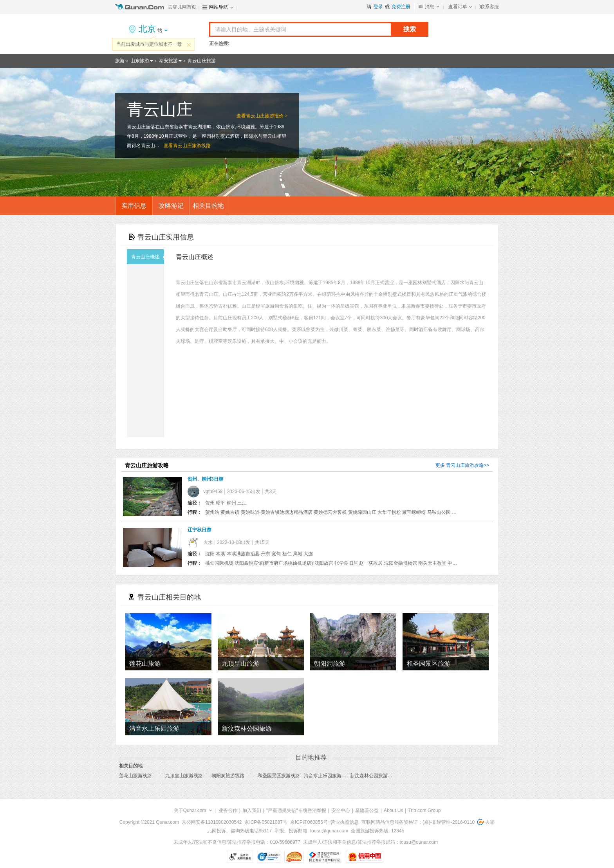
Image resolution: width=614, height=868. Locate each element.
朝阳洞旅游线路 (228, 776)
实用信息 (134, 206)
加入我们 (252, 810)
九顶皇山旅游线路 (184, 776)
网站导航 (219, 7)
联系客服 (489, 7)
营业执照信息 (345, 822)
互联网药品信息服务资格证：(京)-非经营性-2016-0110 (418, 822)
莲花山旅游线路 (135, 776)
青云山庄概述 (148, 257)
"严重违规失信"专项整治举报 (296, 810)
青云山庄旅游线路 (192, 146)
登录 (378, 7)
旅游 (120, 61)
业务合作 (228, 810)
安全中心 (341, 810)
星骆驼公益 (367, 810)
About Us (393, 810)
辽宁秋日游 (199, 530)
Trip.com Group (424, 810)
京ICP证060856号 (309, 822)
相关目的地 (208, 206)
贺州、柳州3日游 (205, 479)
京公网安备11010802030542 (212, 822)
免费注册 (401, 7)
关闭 (189, 45)
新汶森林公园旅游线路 (374, 776)
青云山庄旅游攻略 (465, 465)
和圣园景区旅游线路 (279, 776)
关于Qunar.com (190, 810)
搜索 (410, 29)
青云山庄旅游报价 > (267, 116)
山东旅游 (140, 61)
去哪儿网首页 (182, 7)
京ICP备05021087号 (266, 822)
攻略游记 (171, 206)
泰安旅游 (168, 61)
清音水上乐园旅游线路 (327, 776)
